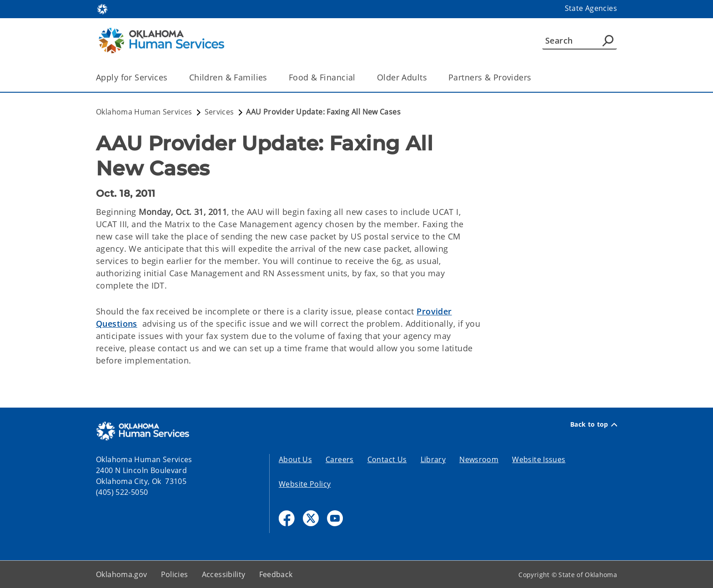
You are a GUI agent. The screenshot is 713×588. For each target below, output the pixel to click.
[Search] (580, 40)
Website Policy (305, 484)
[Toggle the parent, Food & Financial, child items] (359, 77)
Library (433, 459)
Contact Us (387, 459)
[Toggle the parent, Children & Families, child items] (270, 77)
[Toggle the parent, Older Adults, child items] (430, 77)
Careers (340, 459)
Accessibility (224, 574)
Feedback (276, 574)
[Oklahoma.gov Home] (102, 8)
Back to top (594, 424)
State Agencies (591, 8)
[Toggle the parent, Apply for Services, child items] (171, 77)
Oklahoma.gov (122, 574)
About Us (295, 459)
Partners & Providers (490, 77)
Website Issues (539, 459)
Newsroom (479, 459)
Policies (175, 574)
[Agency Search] (608, 40)
